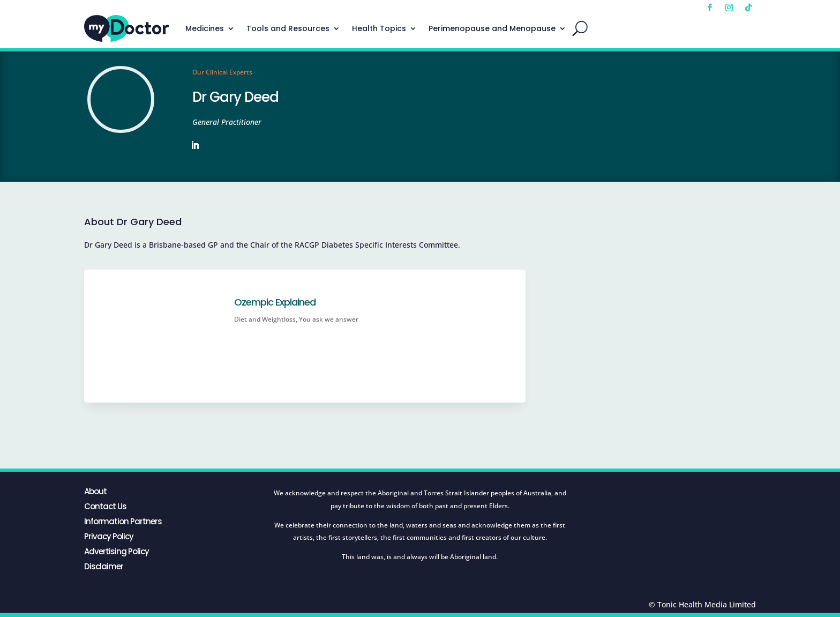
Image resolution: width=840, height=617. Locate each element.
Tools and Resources (288, 28)
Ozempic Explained (275, 302)
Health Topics (379, 28)
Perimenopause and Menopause (492, 28)
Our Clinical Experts (222, 72)
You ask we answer (329, 319)
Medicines (205, 28)
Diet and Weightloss (265, 319)
